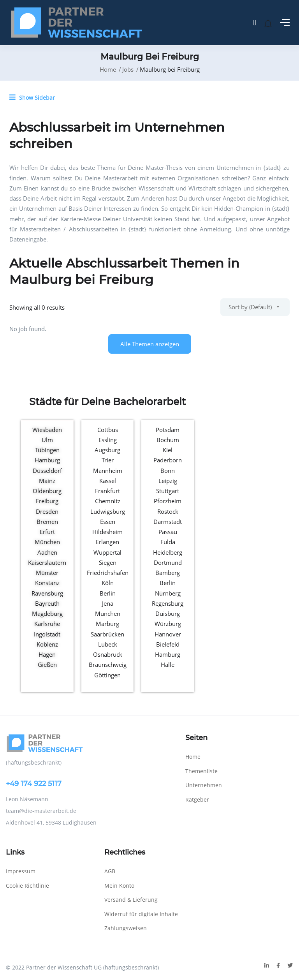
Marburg (107, 624)
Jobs (128, 69)
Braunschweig (108, 664)
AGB (110, 871)
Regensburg (168, 603)
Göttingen (107, 675)
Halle (168, 664)
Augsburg (107, 450)
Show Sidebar (32, 97)
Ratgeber (197, 799)
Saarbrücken (107, 634)
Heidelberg (168, 552)
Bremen (47, 522)
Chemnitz (108, 501)
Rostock (168, 511)
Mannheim (108, 471)
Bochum (168, 440)
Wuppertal (107, 552)
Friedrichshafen (108, 573)
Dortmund (168, 562)
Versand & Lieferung (131, 900)
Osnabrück (108, 654)
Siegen (108, 562)
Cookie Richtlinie (27, 886)
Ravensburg (47, 593)
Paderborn (168, 460)
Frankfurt (107, 491)
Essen (108, 522)
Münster (47, 573)
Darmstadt (168, 522)
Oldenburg (47, 491)
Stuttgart (168, 491)
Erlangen (107, 542)
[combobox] (255, 307)
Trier (108, 460)
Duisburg (168, 613)
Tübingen (47, 450)
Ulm (47, 440)
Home (108, 69)
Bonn (168, 471)
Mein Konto (119, 886)
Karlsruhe (47, 624)
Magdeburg (47, 613)
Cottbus (108, 430)
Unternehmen (204, 785)
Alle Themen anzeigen (150, 344)
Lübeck (108, 644)
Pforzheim (168, 501)
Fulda (168, 542)
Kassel (108, 481)
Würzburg (168, 624)
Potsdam (168, 430)
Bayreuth (47, 603)
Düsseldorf (47, 471)
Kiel (168, 450)
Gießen (47, 664)
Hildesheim (107, 532)
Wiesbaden (47, 430)
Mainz (47, 481)
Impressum (21, 871)
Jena (108, 603)
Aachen (47, 552)
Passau (168, 532)
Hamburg (47, 460)
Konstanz (47, 583)
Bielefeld (168, 644)
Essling (108, 440)
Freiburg (47, 501)
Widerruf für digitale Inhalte (141, 914)
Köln (108, 583)
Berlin (108, 593)
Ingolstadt (47, 634)
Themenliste (201, 771)
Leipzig (168, 481)
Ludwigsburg (108, 511)
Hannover (168, 634)
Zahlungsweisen (126, 928)
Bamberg (168, 573)
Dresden (47, 511)
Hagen (47, 654)
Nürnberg (168, 593)
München (47, 542)
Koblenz (47, 644)
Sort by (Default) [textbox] (250, 307)
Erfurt (47, 532)
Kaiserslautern (47, 562)
